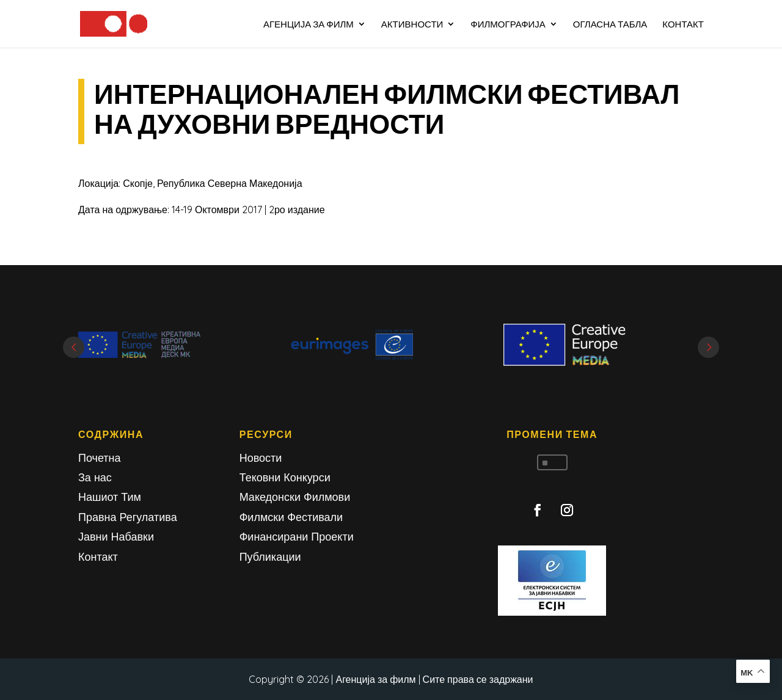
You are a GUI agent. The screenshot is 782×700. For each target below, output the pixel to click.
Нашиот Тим (110, 497)
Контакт (98, 557)
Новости (261, 458)
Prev (74, 347)
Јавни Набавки (116, 537)
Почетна (100, 458)
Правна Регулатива (128, 517)
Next (708, 347)
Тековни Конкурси (285, 477)
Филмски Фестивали (291, 517)
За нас (95, 477)
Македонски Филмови (295, 497)
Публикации (270, 557)
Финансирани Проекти (297, 537)
